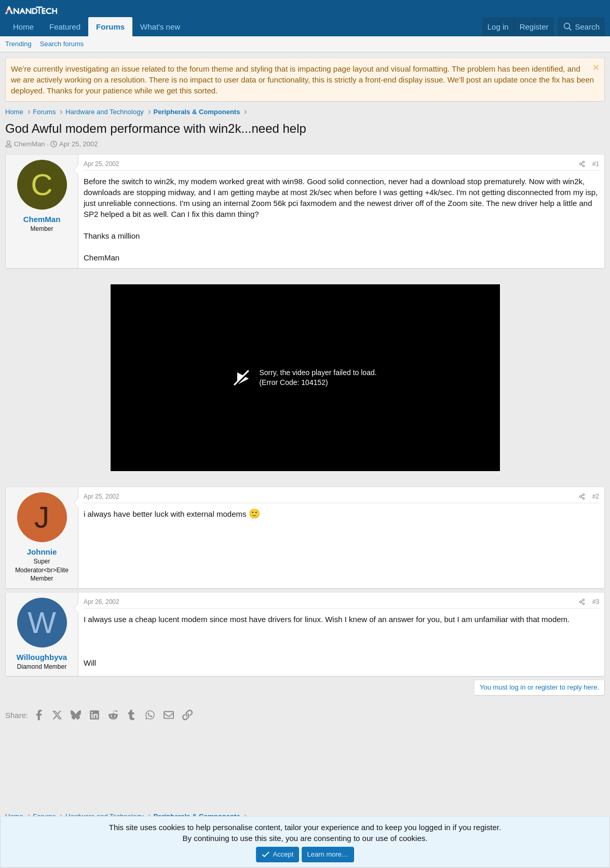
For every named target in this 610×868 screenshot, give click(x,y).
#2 (596, 497)
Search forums (62, 44)
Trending (18, 44)
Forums (110, 27)
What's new (160, 27)
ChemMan (30, 144)
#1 (596, 164)
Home (23, 27)
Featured (65, 27)
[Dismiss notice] (595, 69)
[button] (188, 27)
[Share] (582, 164)
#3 (596, 602)
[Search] (581, 27)
